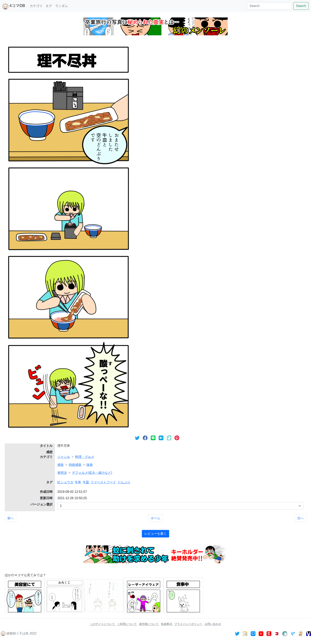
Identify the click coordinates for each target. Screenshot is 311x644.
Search (301, 6)
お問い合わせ (213, 624)
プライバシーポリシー (189, 624)
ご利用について (127, 624)
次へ (300, 518)
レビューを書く (155, 534)
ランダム (61, 6)
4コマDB (14, 6)
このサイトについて (103, 624)
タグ (49, 6)
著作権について (149, 624)
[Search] (269, 6)
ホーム (155, 518)
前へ (11, 518)
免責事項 (167, 624)
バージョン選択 (41, 504)
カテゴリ (36, 6)
